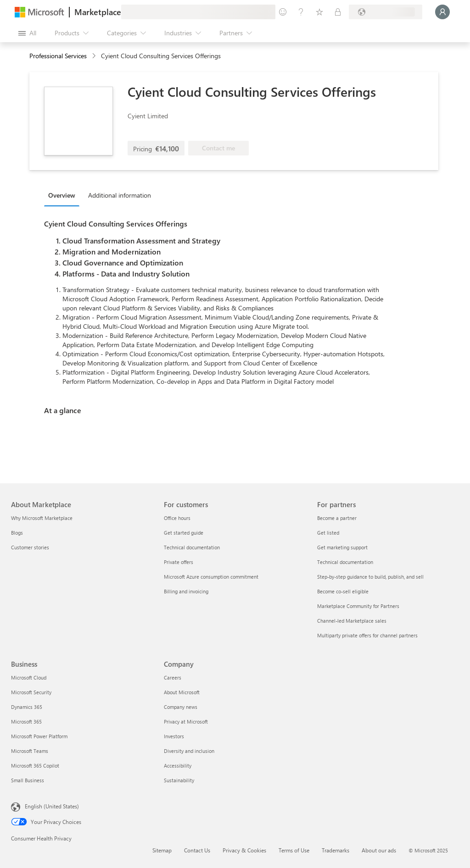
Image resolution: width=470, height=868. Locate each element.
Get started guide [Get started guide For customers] (184, 533)
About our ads (379, 850)
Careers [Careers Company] (173, 677)
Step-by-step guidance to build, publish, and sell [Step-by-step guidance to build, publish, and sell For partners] (370, 577)
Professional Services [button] (58, 56)
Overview (62, 195)
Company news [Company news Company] (181, 707)
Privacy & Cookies (244, 850)
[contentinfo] (95, 56)
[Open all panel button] (27, 33)
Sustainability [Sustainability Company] (179, 780)
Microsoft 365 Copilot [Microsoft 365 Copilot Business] (35, 766)
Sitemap (162, 850)
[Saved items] (319, 12)
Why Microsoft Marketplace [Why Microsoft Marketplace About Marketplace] (42, 518)
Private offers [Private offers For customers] (179, 562)
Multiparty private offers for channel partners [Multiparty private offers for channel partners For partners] (367, 635)
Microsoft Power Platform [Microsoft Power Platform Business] (39, 736)
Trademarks (336, 850)
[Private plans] (338, 12)
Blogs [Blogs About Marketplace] (17, 533)
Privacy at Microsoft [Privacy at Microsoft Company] (186, 721)
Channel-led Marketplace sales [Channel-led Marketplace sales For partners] (352, 621)
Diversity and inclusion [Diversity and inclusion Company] (189, 751)
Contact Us (197, 850)
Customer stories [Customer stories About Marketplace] (30, 547)
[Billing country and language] (386, 12)
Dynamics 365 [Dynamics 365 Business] (27, 707)
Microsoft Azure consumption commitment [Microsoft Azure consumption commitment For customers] (211, 577)
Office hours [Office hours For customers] (177, 518)
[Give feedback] (283, 12)
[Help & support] (301, 12)
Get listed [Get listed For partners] (328, 533)
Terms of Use (294, 850)
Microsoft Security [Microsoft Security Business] (31, 692)
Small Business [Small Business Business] (28, 780)
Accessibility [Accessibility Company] (178, 766)
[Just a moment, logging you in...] (442, 12)
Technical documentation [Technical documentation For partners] (345, 562)
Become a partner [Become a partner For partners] (337, 518)
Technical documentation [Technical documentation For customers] (192, 547)
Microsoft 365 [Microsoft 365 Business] (26, 721)
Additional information (120, 195)
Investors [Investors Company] (174, 736)
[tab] (64, 195)
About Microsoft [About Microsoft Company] (182, 692)
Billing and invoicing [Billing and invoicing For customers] (186, 591)
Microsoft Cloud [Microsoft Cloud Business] (29, 677)
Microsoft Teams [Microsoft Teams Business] (30, 751)
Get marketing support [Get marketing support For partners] (342, 547)
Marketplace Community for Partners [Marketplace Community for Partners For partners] (358, 606)
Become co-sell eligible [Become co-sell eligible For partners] (343, 591)
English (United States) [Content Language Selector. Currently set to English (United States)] (52, 806)
